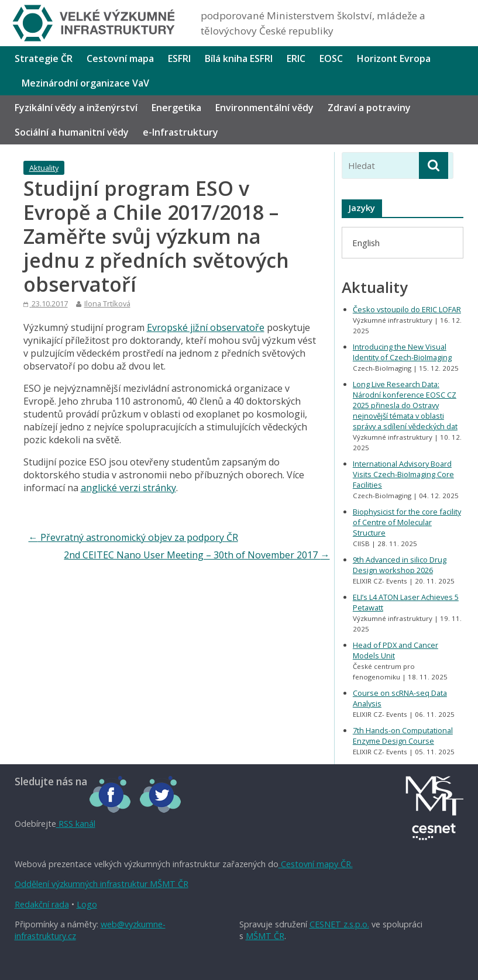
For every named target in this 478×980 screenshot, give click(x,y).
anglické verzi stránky (128, 488)
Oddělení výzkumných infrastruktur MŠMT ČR (102, 884)
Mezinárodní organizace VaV (85, 83)
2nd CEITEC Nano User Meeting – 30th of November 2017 (197, 555)
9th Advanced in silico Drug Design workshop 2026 (400, 565)
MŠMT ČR (265, 936)
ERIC (296, 58)
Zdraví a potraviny (369, 108)
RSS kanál (76, 824)
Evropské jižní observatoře (206, 327)
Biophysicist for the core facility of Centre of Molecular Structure (407, 522)
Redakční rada (42, 904)
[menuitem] (366, 242)
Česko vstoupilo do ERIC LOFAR (407, 309)
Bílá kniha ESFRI (239, 58)
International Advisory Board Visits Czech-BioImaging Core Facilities (403, 474)
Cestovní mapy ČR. (316, 864)
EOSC (331, 58)
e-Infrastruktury (180, 132)
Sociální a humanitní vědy (72, 132)
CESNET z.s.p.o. (339, 924)
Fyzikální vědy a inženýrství (76, 108)
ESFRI (179, 58)
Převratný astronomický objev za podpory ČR (133, 537)
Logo (87, 904)
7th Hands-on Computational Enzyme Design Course (403, 736)
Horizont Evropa (394, 58)
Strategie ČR (44, 58)
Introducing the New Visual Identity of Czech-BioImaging (402, 352)
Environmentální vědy (264, 108)
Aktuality (44, 168)
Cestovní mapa (120, 58)
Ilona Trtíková (107, 303)
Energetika (176, 108)
